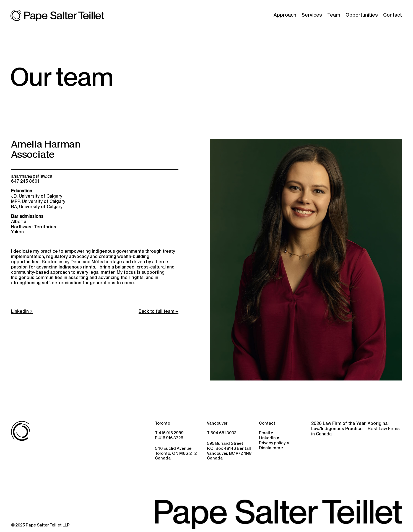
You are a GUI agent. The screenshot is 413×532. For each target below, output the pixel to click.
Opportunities (362, 15)
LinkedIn (20, 311)
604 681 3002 (223, 433)
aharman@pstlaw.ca (32, 176)
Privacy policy (272, 443)
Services (312, 15)
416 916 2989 (171, 433)
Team (334, 15)
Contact (393, 15)
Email (264, 433)
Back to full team (156, 311)
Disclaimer (270, 448)
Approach (285, 15)
